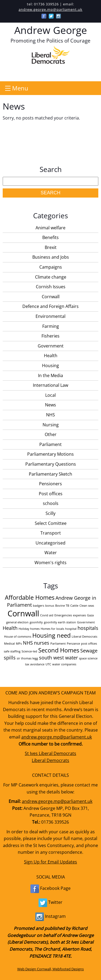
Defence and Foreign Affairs (50, 306)
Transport (51, 533)
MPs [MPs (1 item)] (19, 644)
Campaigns (51, 267)
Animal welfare (50, 228)
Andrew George (51, 30)
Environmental (50, 316)
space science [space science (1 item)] (88, 658)
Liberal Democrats (50, 760)
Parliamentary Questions (51, 464)
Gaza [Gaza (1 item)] (90, 615)
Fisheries (50, 336)
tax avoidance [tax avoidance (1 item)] (35, 664)
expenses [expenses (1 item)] (79, 615)
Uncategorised (50, 543)
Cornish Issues (51, 287)
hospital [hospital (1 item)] (71, 629)
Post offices (51, 494)
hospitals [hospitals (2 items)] (88, 628)
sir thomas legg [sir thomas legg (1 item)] (27, 658)
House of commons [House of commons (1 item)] (18, 637)
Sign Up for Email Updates (50, 862)
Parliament (50, 444)
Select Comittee (51, 523)
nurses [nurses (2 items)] (42, 643)
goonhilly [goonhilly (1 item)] (36, 622)
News (50, 405)
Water (51, 553)
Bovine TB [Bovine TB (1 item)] (62, 606)
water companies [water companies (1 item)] (64, 664)
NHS (50, 415)
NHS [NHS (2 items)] (28, 643)
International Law (50, 385)
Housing (50, 366)
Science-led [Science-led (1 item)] (29, 651)
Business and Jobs (51, 257)
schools (51, 503)
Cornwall (51, 297)
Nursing (51, 425)
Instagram (50, 917)
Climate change (51, 277)
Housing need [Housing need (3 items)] (51, 635)
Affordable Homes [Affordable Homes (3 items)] (30, 597)
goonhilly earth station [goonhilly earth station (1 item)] (60, 622)
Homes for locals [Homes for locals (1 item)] (52, 629)
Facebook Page (50, 889)
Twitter (50, 903)
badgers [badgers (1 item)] (39, 606)
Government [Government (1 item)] (86, 622)
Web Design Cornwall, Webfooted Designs (50, 969)
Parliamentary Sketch (50, 474)
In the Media (50, 375)
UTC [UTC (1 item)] (48, 664)
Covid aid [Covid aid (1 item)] (47, 615)
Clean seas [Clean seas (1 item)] (87, 606)
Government (51, 346)
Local (50, 395)
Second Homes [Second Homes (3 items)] (59, 650)
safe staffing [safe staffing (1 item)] (12, 651)
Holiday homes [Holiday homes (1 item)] (29, 629)
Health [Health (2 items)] (10, 628)
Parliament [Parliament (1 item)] (58, 644)
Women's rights (50, 563)
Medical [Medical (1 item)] (9, 644)
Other (51, 434)
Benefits (50, 237)
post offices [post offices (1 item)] (89, 644)
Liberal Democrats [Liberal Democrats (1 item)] (84, 637)
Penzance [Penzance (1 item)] (73, 644)
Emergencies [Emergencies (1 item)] (63, 615)
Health (51, 356)
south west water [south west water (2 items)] (58, 658)
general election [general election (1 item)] (17, 622)
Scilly (50, 513)
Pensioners (50, 484)
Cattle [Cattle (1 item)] (74, 606)
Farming (51, 326)
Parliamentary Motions (50, 454)
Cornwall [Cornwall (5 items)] (23, 613)
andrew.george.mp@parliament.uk (50, 9)
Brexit (51, 247)
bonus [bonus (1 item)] (50, 606)
